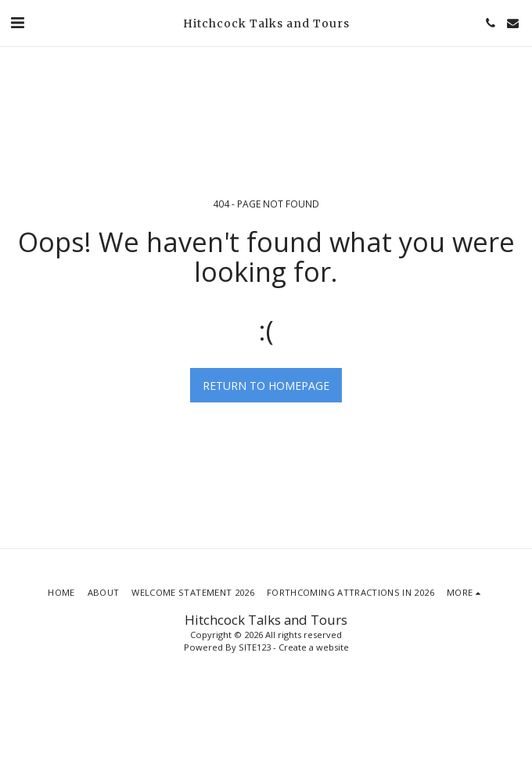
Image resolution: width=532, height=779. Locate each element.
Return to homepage (266, 386)
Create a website (314, 647)
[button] (17, 22)
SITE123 (255, 647)
